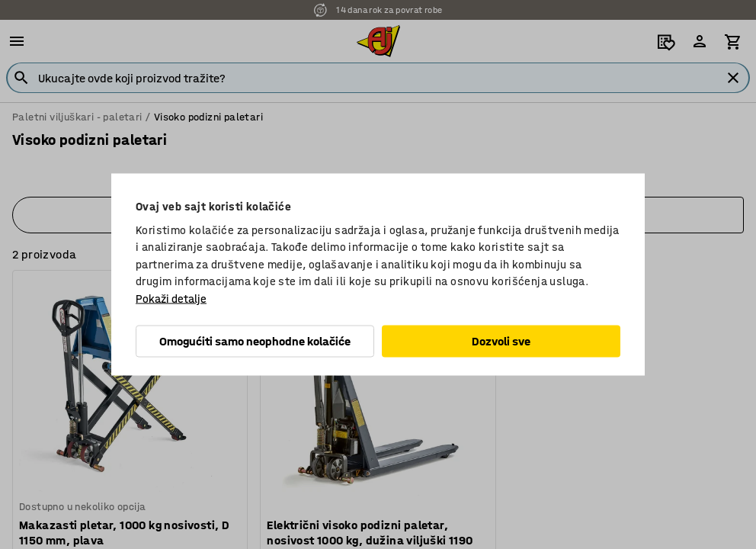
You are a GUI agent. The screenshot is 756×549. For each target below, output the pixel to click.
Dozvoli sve (501, 341)
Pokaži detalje (171, 298)
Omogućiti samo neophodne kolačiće (255, 341)
